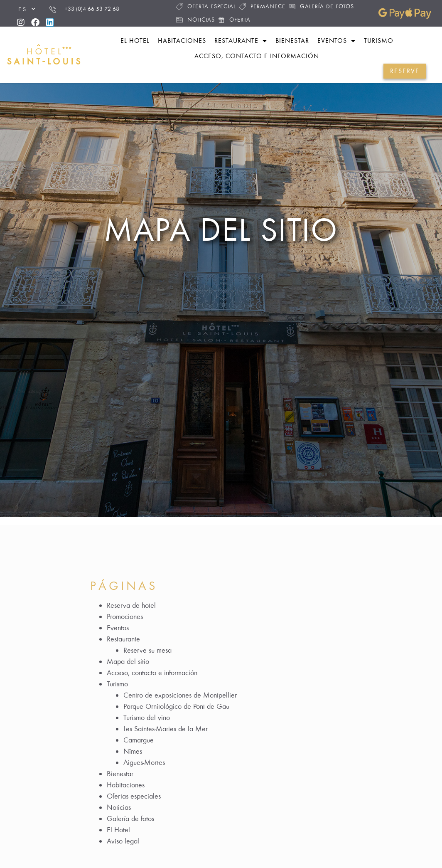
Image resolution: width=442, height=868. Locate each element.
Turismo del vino (147, 718)
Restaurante (241, 41)
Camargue (139, 740)
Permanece (262, 6)
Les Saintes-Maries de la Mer (166, 729)
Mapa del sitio (221, 229)
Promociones (125, 616)
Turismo (379, 41)
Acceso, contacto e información (257, 56)
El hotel (135, 41)
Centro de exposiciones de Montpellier (180, 695)
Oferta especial (206, 6)
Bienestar (292, 41)
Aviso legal (123, 841)
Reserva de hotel (131, 605)
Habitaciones (182, 41)
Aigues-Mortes (144, 762)
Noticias (195, 20)
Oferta (234, 20)
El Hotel (118, 830)
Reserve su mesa (147, 650)
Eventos (336, 41)
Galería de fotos (321, 6)
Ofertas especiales (134, 796)
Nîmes (133, 751)
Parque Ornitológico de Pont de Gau (176, 706)
